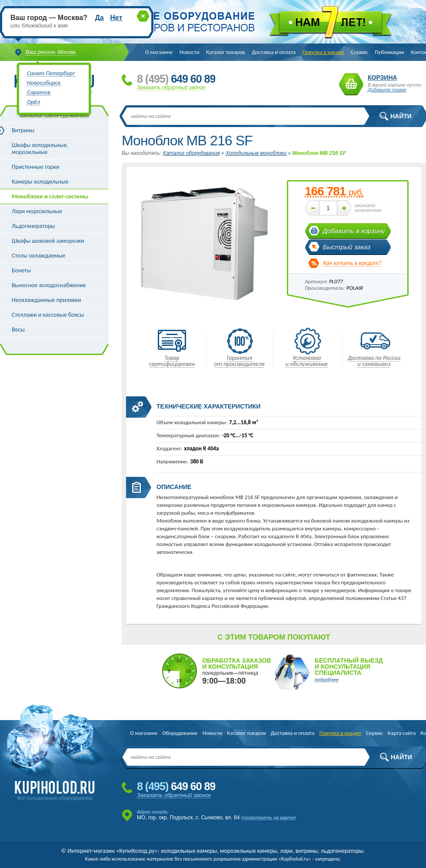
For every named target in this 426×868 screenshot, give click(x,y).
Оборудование (180, 733)
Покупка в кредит (323, 52)
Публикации (389, 52)
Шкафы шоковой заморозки (48, 241)
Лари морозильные (37, 211)
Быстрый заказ (347, 247)
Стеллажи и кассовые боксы (48, 315)
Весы (18, 330)
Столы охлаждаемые (38, 256)
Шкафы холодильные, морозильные (40, 149)
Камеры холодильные (40, 182)
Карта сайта (402, 733)
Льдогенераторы (33, 226)
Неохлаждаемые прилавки (47, 300)
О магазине (159, 52)
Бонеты (21, 270)
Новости (190, 52)
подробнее (327, 680)
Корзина (351, 84)
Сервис (360, 52)
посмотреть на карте (268, 818)
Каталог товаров (226, 52)
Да (99, 18)
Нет (116, 18)
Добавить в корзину (354, 231)
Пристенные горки (36, 167)
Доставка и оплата (274, 52)
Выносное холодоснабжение (49, 285)
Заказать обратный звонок (171, 87)
